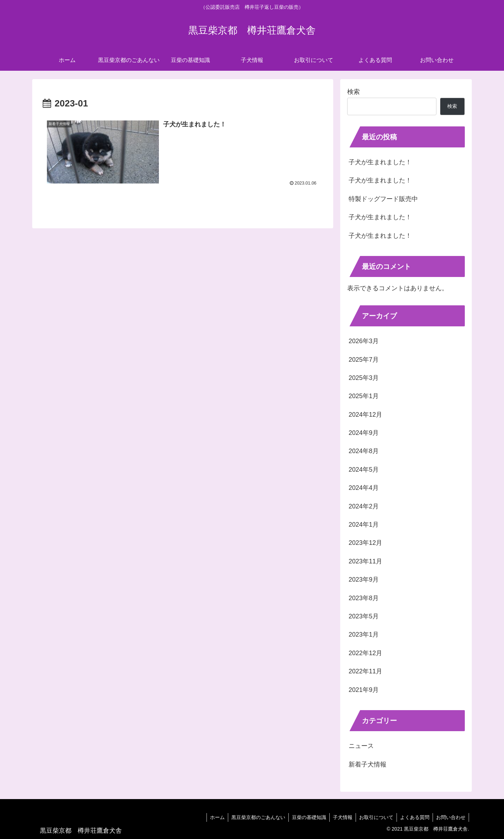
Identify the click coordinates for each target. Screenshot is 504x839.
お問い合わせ (450, 817)
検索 (353, 92)
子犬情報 (340, 817)
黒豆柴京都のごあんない (254, 817)
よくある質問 (414, 817)
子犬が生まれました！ (380, 162)
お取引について (374, 817)
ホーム (213, 817)
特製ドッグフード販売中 (383, 199)
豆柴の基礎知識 (306, 817)
